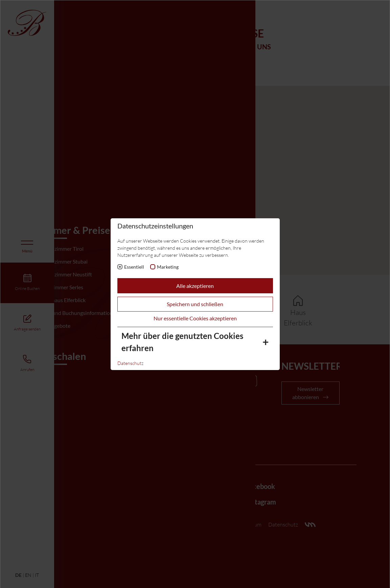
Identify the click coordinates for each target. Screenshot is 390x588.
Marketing (168, 267)
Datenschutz (130, 363)
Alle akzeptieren (195, 286)
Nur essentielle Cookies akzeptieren (195, 318)
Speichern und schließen (195, 304)
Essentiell (134, 267)
